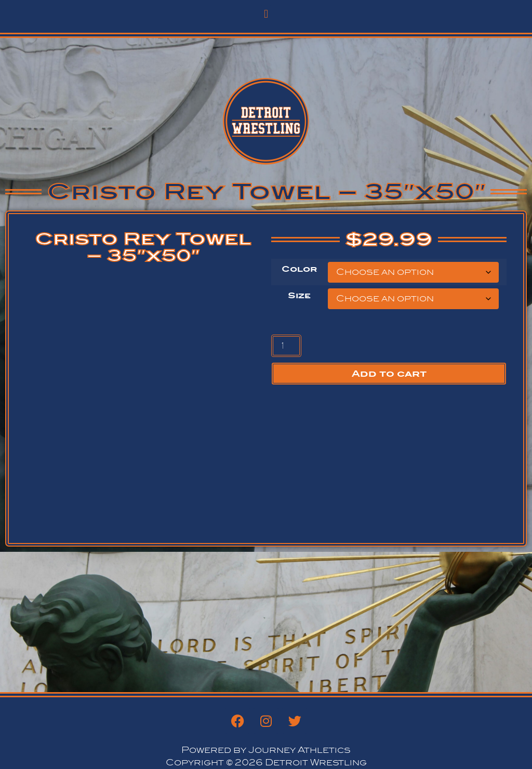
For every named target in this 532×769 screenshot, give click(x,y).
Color (299, 269)
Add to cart (389, 374)
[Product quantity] (286, 346)
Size (299, 296)
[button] (266, 14)
